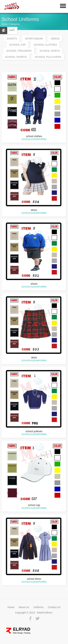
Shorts (12, 39)
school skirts (50, 51)
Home (5, 24)
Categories (15, 24)
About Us (24, 607)
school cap (17, 45)
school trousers (19, 51)
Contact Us (54, 607)
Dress (55, 39)
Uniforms (39, 607)
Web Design (18, 633)
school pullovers (48, 57)
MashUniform (15, 7)
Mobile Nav (62, 7)
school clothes (45, 45)
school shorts (16, 57)
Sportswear (34, 39)
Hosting (27, 633)
